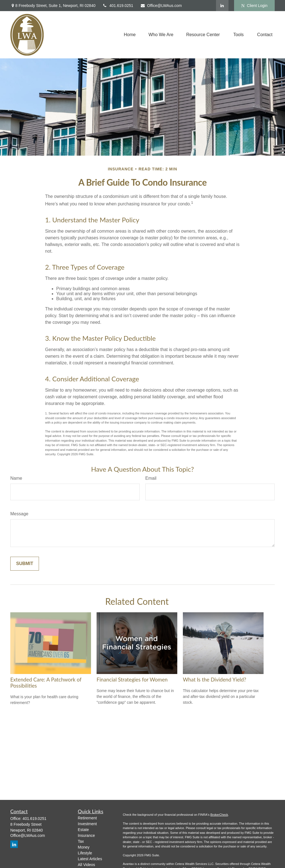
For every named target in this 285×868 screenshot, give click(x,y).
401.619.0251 (118, 6)
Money (84, 847)
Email (151, 478)
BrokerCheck (219, 815)
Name (16, 478)
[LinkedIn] (222, 6)
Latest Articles (90, 859)
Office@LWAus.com (161, 6)
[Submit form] (25, 564)
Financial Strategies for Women (132, 680)
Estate (83, 830)
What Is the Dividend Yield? (214, 680)
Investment (87, 824)
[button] (130, 35)
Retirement (87, 818)
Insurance (86, 835)
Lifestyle (85, 853)
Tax (81, 841)
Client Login (254, 6)
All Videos (87, 865)
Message (19, 514)
